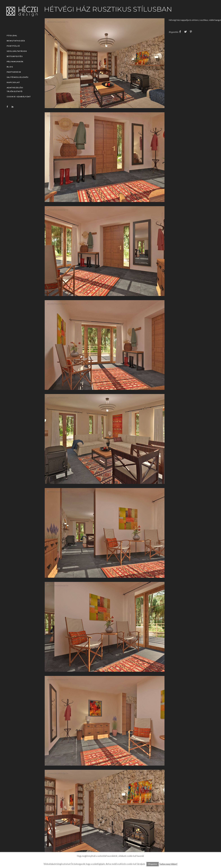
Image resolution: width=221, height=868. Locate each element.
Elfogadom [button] (153, 864)
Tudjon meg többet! (168, 864)
